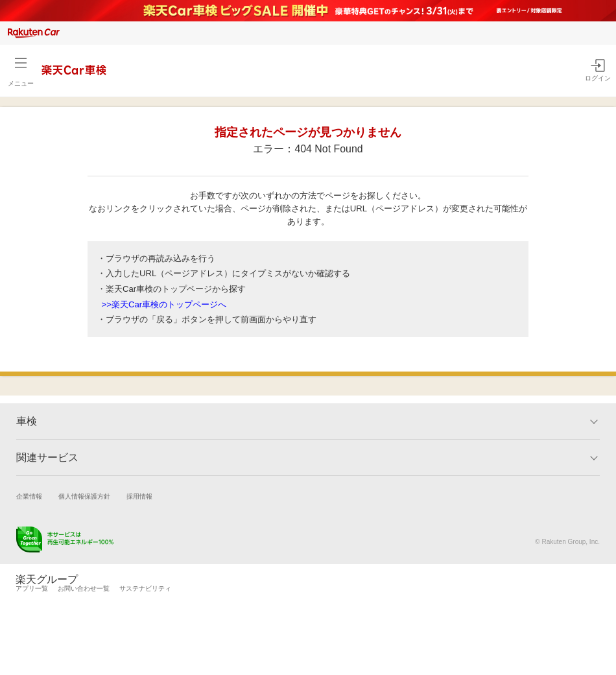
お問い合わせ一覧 (84, 588)
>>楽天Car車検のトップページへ (164, 304)
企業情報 (29, 496)
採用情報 (139, 496)
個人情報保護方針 (84, 496)
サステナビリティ (145, 588)
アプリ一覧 (32, 588)
